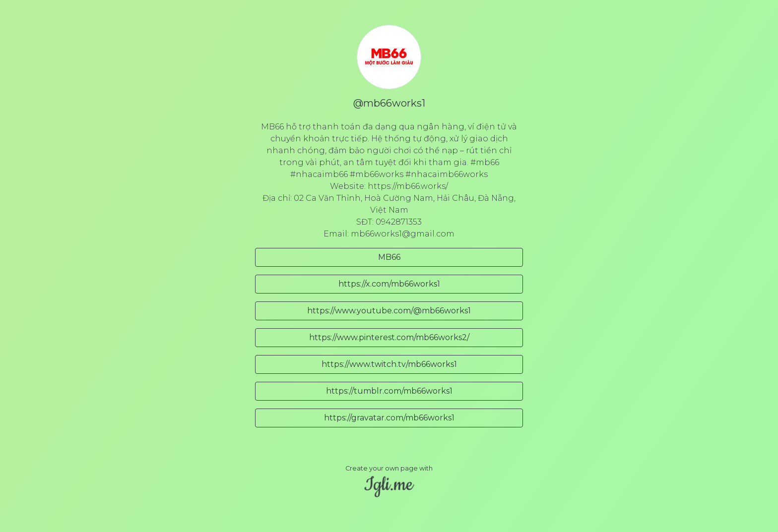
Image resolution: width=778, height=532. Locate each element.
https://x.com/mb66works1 (389, 284)
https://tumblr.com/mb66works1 (389, 391)
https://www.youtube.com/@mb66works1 (389, 311)
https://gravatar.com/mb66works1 (389, 418)
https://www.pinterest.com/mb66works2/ (389, 337)
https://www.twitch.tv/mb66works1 (389, 364)
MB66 (389, 257)
